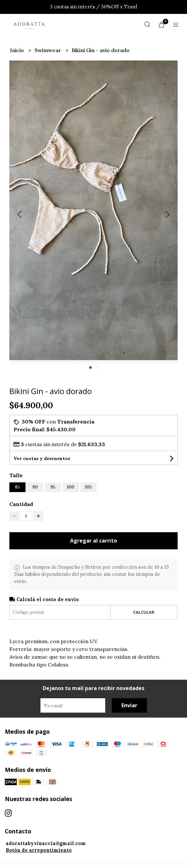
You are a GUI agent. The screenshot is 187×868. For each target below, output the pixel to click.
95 (53, 487)
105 (88, 487)
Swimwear (48, 50)
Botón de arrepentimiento (39, 850)
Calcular (144, 612)
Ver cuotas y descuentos (42, 458)
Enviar (129, 705)
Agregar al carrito (93, 541)
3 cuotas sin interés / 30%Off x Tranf (93, 7)
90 (35, 487)
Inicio (18, 50)
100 (71, 487)
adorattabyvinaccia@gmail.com (46, 843)
